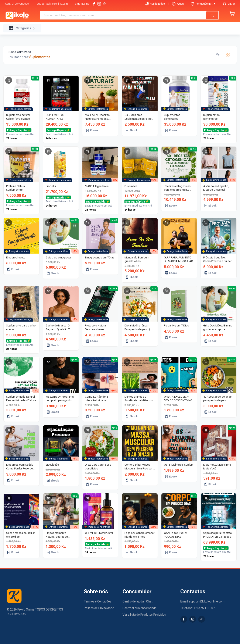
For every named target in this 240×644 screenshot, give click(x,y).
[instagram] (99, 4)
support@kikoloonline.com (52, 4)
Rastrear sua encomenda (140, 608)
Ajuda (178, 4)
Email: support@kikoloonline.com (202, 601)
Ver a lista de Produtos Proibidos (144, 615)
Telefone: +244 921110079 (198, 608)
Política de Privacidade (99, 608)
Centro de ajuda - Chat (138, 601)
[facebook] (94, 4)
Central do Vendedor (17, 4)
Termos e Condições (98, 601)
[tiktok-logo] (104, 4)
